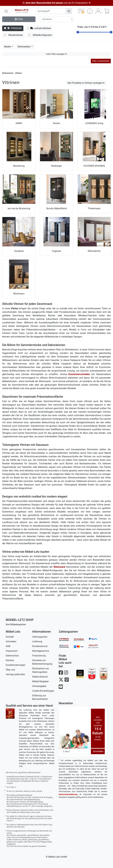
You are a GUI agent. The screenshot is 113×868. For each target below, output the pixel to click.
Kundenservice (40, 646)
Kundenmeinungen (16, 665)
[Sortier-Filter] (56, 19)
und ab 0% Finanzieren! (56, 3)
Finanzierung (39, 656)
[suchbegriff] (51, 11)
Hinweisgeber (39, 686)
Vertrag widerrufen (15, 674)
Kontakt (10, 637)
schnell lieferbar (39, 28)
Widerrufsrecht (40, 677)
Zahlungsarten (40, 637)
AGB (8, 646)
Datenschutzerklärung (68, 794)
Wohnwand (59, 567)
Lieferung (37, 641)
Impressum (12, 651)
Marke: (8, 47)
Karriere (10, 660)
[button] (90, 11)
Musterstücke (13, 35)
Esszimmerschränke (79, 374)
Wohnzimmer (8, 73)
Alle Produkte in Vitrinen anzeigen (86, 83)
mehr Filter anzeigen (57, 54)
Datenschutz (12, 656)
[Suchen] (69, 11)
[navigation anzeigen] (6, 11)
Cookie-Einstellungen (43, 691)
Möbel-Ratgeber (41, 681)
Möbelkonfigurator (40, 35)
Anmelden (11, 641)
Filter (19, 19)
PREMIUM (13, 28)
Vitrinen (18, 73)
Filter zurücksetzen (101, 61)
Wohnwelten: (24, 47)
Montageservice (41, 651)
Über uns (10, 670)
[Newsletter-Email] (76, 751)
